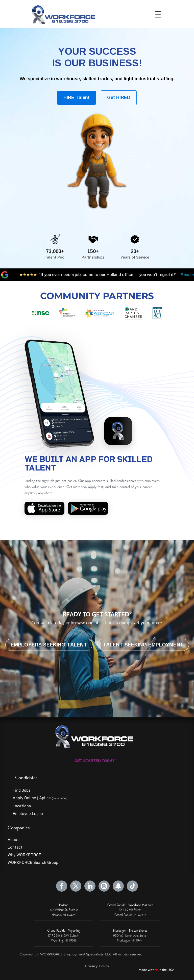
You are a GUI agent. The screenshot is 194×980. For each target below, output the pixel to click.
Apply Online (24, 798)
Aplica (53, 798)
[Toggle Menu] (159, 14)
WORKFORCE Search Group (33, 863)
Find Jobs (22, 790)
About (13, 840)
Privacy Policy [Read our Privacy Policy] (97, 966)
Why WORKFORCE (24, 855)
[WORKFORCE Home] (63, 14)
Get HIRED (119, 97)
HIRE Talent (77, 97)
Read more (135, 275)
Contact (15, 847)
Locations (22, 806)
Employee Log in (28, 814)
